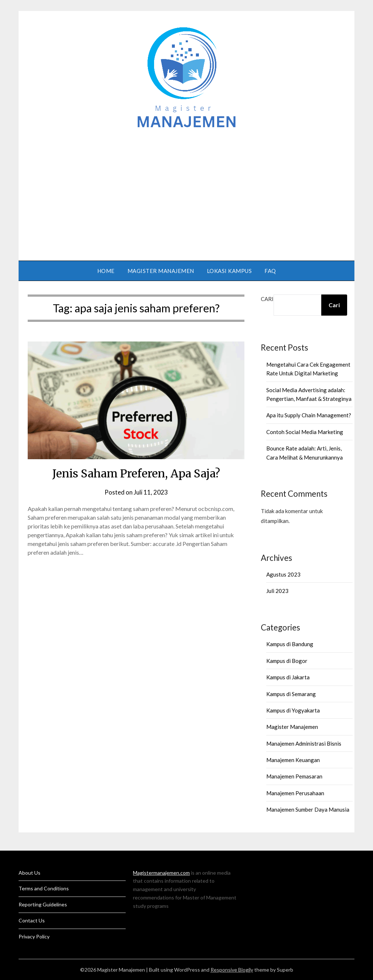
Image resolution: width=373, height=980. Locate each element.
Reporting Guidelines (43, 904)
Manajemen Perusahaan (295, 793)
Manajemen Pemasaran (294, 776)
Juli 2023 (277, 591)
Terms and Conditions (44, 888)
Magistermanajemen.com (161, 873)
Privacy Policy (34, 936)
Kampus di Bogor (287, 661)
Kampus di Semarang (291, 694)
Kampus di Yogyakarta (293, 710)
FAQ (270, 271)
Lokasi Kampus (229, 271)
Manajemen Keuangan (293, 760)
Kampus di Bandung (290, 644)
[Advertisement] (186, 191)
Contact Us (32, 920)
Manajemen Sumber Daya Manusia (308, 809)
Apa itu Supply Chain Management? (309, 415)
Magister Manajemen (161, 271)
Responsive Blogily (232, 970)
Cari (267, 299)
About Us (30, 873)
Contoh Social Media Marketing (305, 432)
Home (106, 271)
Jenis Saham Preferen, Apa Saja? (136, 473)
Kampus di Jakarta (288, 677)
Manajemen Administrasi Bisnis (304, 743)
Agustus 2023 (283, 574)
